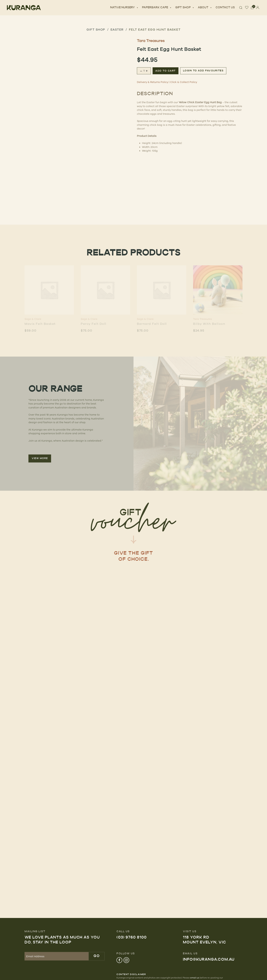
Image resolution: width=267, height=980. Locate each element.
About (205, 8)
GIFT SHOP (96, 29)
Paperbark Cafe (157, 8)
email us (195, 978)
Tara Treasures (151, 41)
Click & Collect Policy (184, 82)
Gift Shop (185, 8)
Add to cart (166, 71)
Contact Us (225, 8)
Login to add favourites (203, 71)
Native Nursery (124, 8)
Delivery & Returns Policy (152, 82)
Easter (117, 29)
